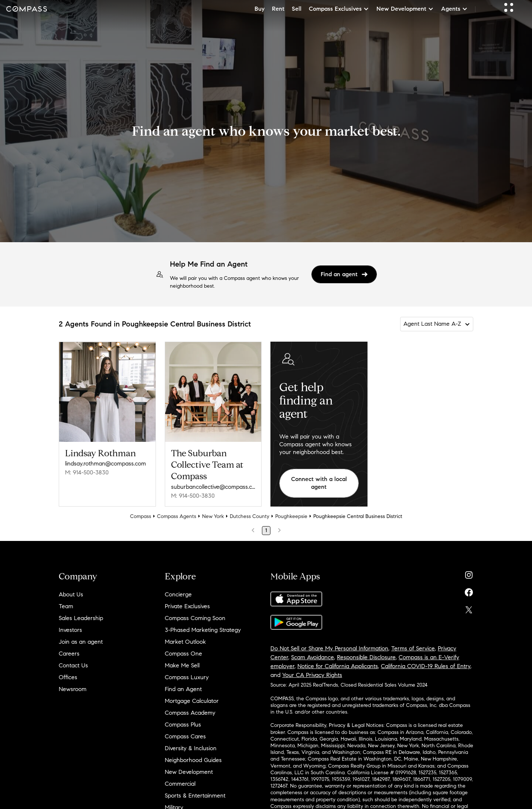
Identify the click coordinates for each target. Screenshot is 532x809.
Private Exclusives (187, 606)
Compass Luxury (187, 677)
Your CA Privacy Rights (312, 675)
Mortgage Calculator (192, 701)
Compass (141, 516)
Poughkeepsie (291, 516)
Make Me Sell (182, 665)
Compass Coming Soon (195, 618)
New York (213, 516)
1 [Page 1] (266, 530)
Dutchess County (250, 516)
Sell (297, 9)
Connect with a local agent (319, 483)
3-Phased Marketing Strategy (203, 630)
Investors (70, 630)
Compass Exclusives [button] (339, 9)
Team (66, 606)
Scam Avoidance (313, 657)
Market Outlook (185, 642)
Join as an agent (81, 642)
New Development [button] (405, 9)
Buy (260, 9)
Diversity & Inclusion (191, 748)
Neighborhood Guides (193, 760)
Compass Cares (185, 736)
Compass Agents (177, 516)
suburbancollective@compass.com (213, 487)
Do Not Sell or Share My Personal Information (329, 648)
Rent (278, 9)
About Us (71, 594)
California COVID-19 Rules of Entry (426, 666)
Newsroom (73, 689)
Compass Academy (190, 713)
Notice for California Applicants (338, 666)
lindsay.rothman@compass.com (105, 463)
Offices (68, 677)
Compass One (183, 654)
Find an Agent (183, 689)
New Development (189, 772)
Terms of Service (413, 648)
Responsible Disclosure (366, 657)
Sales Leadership (81, 618)
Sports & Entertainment (195, 796)
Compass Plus (183, 725)
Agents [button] (454, 9)
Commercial (180, 784)
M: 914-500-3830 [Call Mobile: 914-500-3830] (87, 472)
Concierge (178, 594)
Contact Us (73, 665)
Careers (69, 654)
